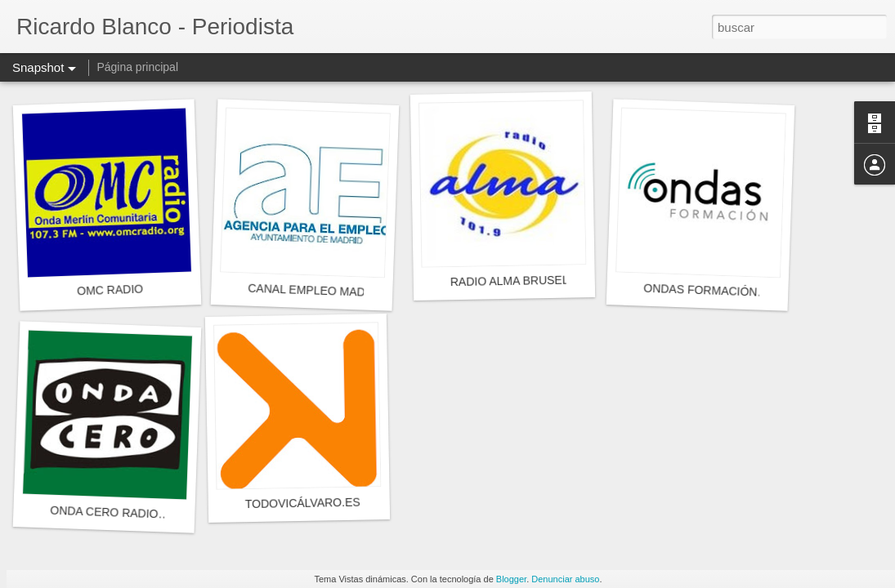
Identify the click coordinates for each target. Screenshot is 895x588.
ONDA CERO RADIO (104, 512)
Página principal (137, 67)
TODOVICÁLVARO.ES (303, 503)
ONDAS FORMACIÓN (700, 290)
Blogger (511, 579)
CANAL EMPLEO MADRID (316, 291)
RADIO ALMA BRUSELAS (517, 281)
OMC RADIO (110, 290)
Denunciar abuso (565, 579)
